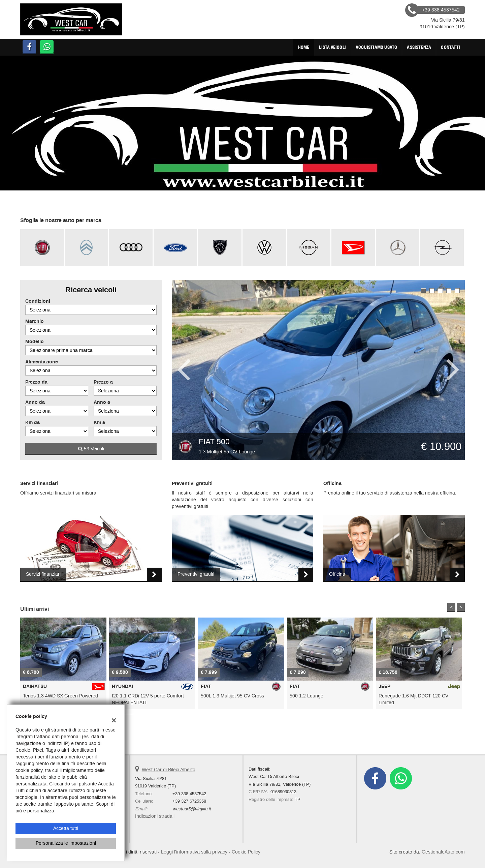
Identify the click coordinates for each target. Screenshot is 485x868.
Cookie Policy (246, 852)
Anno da (35, 402)
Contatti (450, 47)
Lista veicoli (332, 47)
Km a (99, 423)
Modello (35, 342)
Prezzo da (36, 382)
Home (304, 47)
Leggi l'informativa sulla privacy (194, 852)
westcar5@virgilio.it (192, 809)
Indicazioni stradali (155, 816)
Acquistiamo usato (376, 47)
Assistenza (419, 47)
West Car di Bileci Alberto (169, 770)
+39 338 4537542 (189, 794)
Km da (33, 423)
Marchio (35, 322)
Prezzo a (103, 382)
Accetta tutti (66, 828)
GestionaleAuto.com (443, 852)
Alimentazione (42, 362)
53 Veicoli (91, 449)
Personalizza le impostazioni (66, 843)
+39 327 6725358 (189, 801)
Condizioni (38, 301)
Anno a (102, 402)
